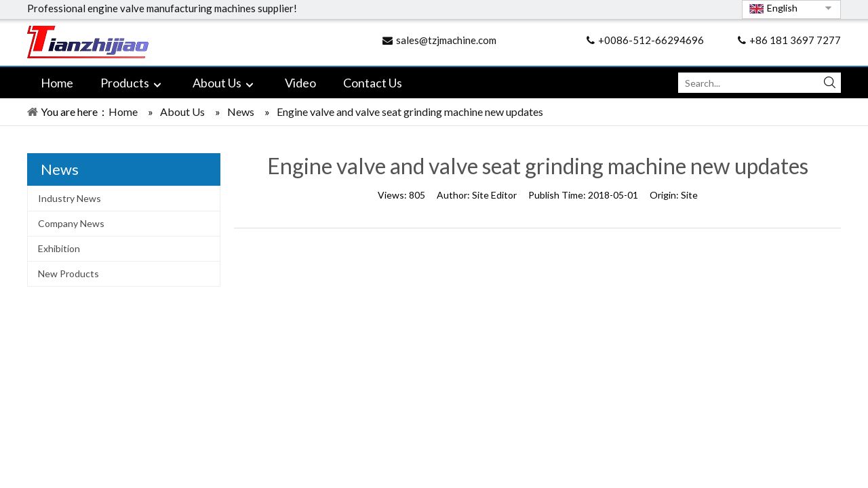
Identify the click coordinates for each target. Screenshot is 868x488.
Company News (71, 223)
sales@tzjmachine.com (446, 40)
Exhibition (59, 248)
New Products (68, 273)
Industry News (70, 198)
